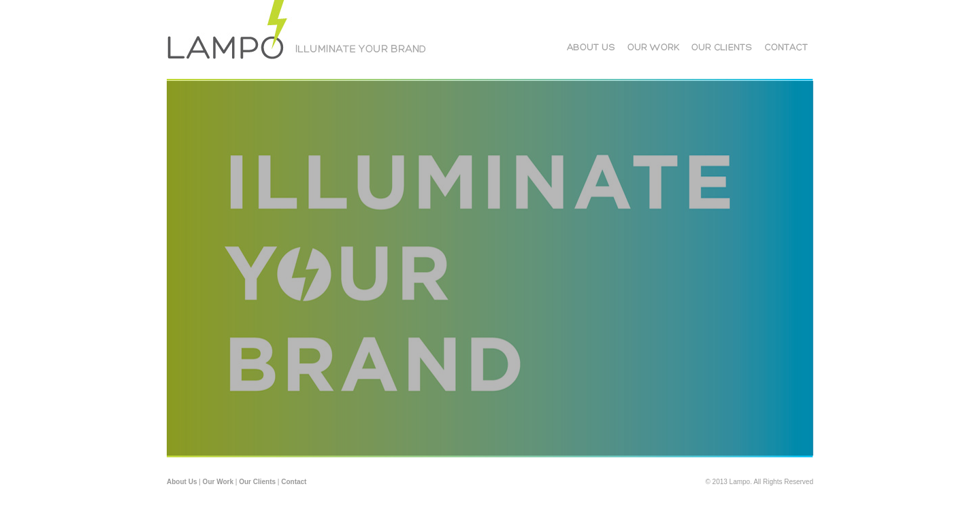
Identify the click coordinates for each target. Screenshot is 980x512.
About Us (182, 482)
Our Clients (257, 482)
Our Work (218, 482)
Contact (294, 482)
